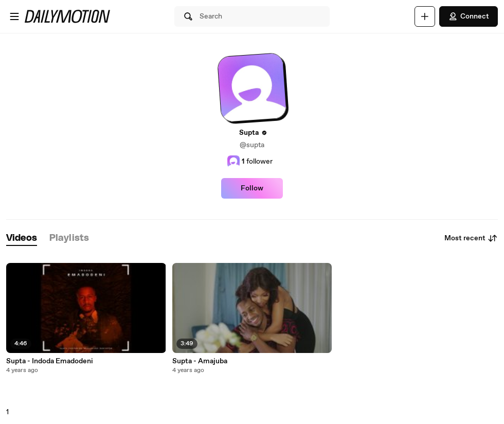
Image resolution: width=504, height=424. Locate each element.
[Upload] (425, 16)
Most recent (471, 238)
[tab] (22, 238)
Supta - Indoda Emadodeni (50, 361)
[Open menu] (14, 16)
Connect (469, 16)
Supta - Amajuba (200, 361)
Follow (252, 188)
